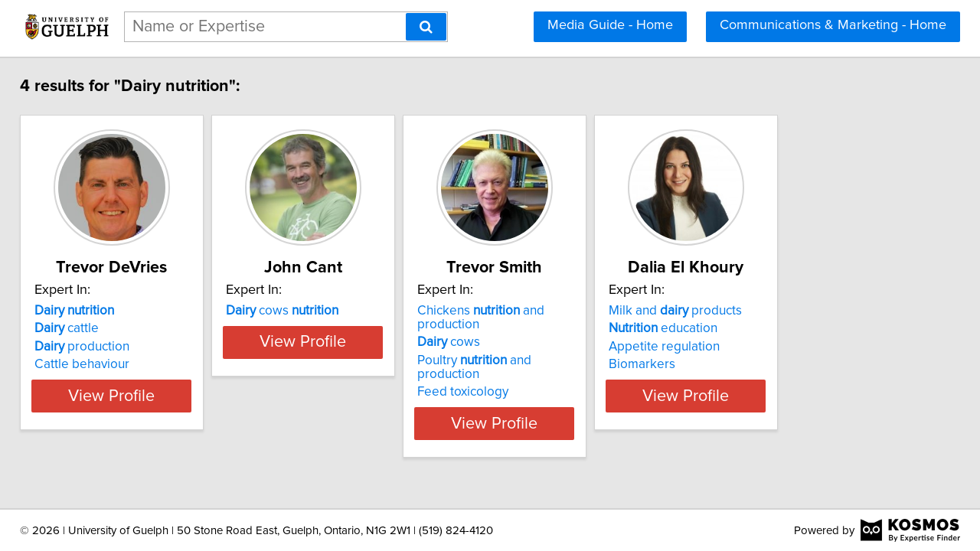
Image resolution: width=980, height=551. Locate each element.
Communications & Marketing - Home (833, 25)
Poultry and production (594, 347)
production (93, 347)
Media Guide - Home (610, 25)
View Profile (142, 396)
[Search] (426, 27)
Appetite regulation (790, 347)
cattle (77, 328)
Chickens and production (601, 311)
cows (331, 311)
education (789, 328)
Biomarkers (768, 364)
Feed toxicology (550, 364)
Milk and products (801, 311)
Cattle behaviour (93, 364)
